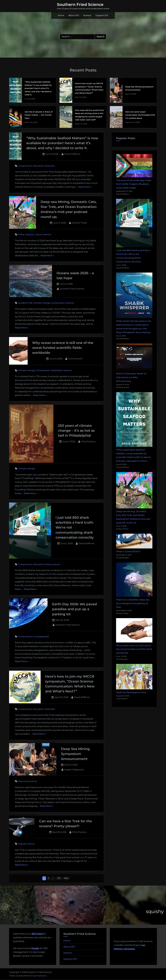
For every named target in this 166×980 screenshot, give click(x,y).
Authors (87, 15)
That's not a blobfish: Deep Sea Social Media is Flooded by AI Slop (133, 603)
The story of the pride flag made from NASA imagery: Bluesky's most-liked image (134, 184)
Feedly (35, 949)
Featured (50, 166)
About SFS (74, 15)
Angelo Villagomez (74, 769)
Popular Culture (34, 234)
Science (47, 234)
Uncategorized (41, 636)
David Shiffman (72, 154)
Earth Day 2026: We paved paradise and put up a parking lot (75, 609)
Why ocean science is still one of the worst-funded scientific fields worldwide (63, 348)
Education (39, 166)
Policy (21, 234)
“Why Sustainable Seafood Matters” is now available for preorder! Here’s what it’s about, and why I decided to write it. (38, 88)
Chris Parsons (75, 358)
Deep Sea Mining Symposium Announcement (75, 754)
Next (67, 878)
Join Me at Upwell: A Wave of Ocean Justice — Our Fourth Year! (39, 115)
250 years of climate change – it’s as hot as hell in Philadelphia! (76, 431)
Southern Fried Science (80, 4)
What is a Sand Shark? (128, 551)
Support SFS (102, 15)
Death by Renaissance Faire (131, 692)
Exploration (57, 370)
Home (61, 15)
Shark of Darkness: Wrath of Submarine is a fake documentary (131, 377)
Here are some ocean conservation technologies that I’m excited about (140, 115)
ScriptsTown (41, 976)
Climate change (42, 303)
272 (59, 878)
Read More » (85, 187)
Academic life (25, 303)
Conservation (25, 166)
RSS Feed (37, 934)
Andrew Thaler (79, 223)
